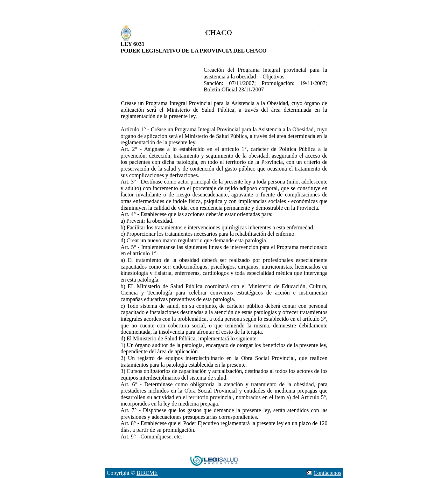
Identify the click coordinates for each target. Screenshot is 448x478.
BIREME (147, 473)
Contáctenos (327, 473)
